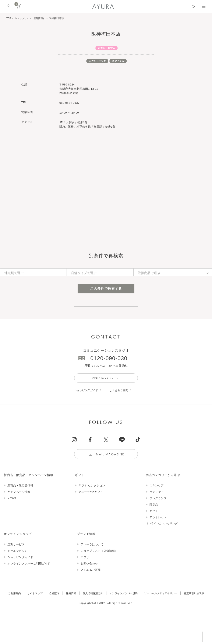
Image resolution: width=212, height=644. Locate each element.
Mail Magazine (111, 478)
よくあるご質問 (122, 413)
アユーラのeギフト (91, 516)
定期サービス (16, 568)
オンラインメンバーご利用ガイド (29, 587)
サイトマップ (31, 619)
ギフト (154, 535)
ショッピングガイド (87, 413)
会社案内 (51, 619)
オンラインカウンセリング (163, 547)
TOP (9, 18)
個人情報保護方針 (92, 619)
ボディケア (157, 516)
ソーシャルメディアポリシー (163, 619)
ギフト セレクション (92, 509)
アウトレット (158, 541)
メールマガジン (17, 574)
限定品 (154, 528)
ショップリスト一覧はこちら (106, 227)
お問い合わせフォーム (106, 400)
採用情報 (69, 619)
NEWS (12, 522)
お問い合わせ (89, 587)
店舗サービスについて (106, 323)
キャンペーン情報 (19, 516)
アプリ (85, 581)
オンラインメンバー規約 (124, 619)
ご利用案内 (10, 619)
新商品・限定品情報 (20, 509)
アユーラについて (92, 568)
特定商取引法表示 (198, 619)
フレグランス (158, 522)
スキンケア (157, 509)
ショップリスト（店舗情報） (32, 18)
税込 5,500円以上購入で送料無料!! (169, 637)
